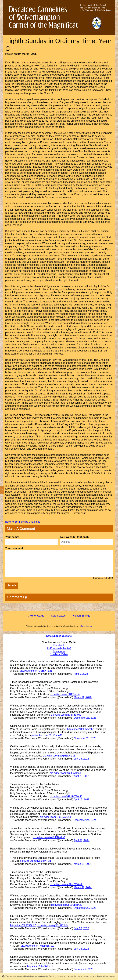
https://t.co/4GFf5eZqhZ (81, 729)
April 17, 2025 (82, 800)
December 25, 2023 (85, 908)
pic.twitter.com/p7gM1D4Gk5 (59, 756)
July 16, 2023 (81, 949)
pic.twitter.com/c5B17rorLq (65, 694)
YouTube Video (59, 654)
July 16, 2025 (81, 759)
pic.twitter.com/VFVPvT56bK (66, 797)
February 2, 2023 (84, 969)
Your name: (12, 537)
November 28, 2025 (85, 738)
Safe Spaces (58, 616)
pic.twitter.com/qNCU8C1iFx (52, 925)
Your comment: (14, 548)
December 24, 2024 (85, 820)
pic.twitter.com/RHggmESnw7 (38, 946)
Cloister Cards (36, 616)
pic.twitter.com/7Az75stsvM (47, 735)
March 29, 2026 (83, 697)
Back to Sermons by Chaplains (23, 522)
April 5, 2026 (81, 674)
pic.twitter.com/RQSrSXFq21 (36, 671)
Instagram (59, 651)
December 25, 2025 (85, 718)
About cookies (109, 976)
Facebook (59, 645)
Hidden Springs (81, 616)
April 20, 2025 (82, 776)
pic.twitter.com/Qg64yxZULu (56, 817)
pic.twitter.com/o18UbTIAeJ (67, 905)
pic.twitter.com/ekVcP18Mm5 (49, 837)
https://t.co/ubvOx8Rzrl (40, 966)
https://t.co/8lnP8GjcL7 (23, 925)
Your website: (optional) (74, 537)
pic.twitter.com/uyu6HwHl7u (35, 861)
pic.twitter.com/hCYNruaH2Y (67, 715)
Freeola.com (86, 626)
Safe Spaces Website (59, 636)
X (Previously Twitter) (59, 648)
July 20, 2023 (81, 928)
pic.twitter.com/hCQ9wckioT (65, 773)
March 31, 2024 (83, 864)
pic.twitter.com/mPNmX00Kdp (66, 884)
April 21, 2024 (82, 840)
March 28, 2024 (83, 887)
